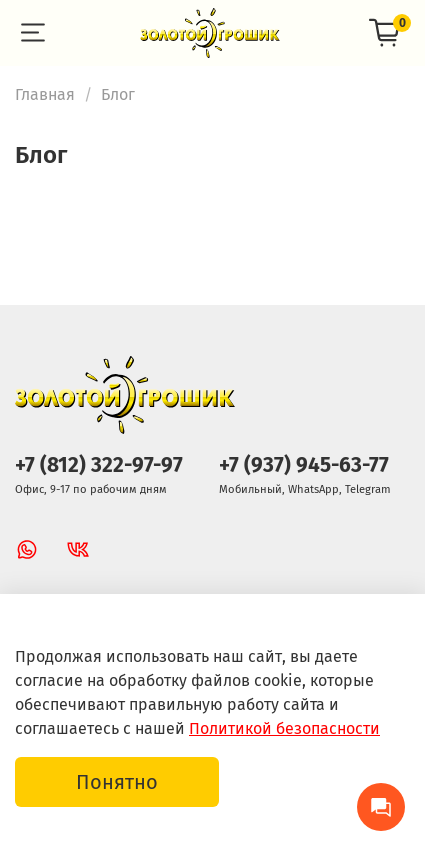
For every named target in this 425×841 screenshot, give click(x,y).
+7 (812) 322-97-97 (99, 465)
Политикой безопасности (284, 728)
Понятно (117, 782)
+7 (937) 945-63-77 (304, 465)
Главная (45, 94)
